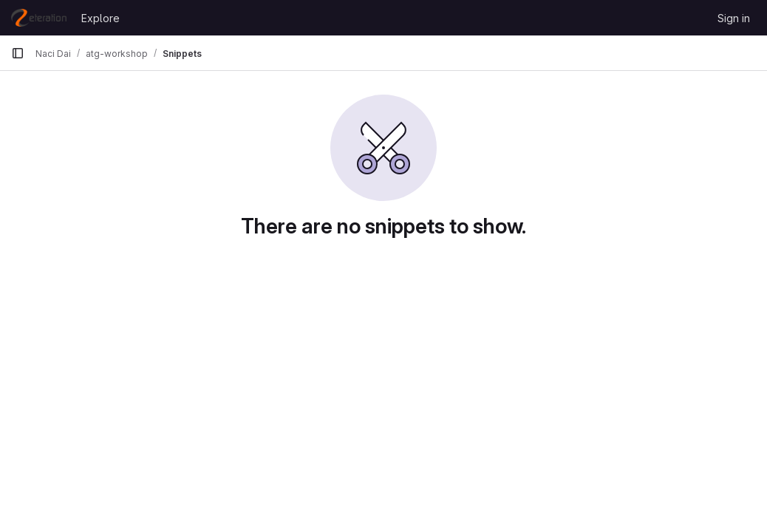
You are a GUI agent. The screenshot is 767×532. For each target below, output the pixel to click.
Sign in (734, 18)
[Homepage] (39, 18)
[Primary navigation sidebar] (18, 53)
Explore (100, 18)
